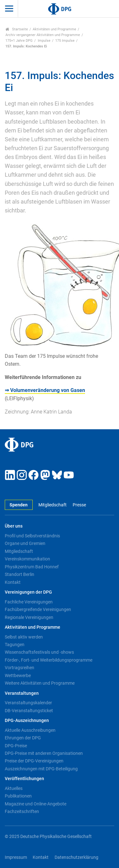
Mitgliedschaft (53, 505)
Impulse (44, 41)
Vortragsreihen (20, 668)
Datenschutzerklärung (76, 857)
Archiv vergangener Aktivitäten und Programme (43, 35)
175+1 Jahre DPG (19, 41)
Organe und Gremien (25, 543)
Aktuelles (14, 788)
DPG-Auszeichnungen (27, 721)
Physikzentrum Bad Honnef (32, 567)
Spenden (19, 505)
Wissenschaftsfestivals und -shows (39, 652)
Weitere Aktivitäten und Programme (40, 683)
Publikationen (18, 796)
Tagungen (15, 645)
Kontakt (13, 582)
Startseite (17, 29)
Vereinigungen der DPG (28, 592)
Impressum (16, 857)
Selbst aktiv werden (24, 637)
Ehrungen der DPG (23, 738)
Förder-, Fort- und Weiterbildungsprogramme (49, 660)
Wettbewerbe (18, 675)
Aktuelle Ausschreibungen (30, 730)
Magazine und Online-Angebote (36, 804)
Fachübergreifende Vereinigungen (38, 609)
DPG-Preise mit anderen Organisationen (44, 753)
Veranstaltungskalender (28, 703)
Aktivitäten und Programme (54, 29)
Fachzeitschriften (22, 811)
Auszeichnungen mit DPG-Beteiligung (41, 769)
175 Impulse (65, 41)
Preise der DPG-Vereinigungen (34, 761)
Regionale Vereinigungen (29, 617)
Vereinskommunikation (27, 559)
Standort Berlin (20, 574)
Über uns (14, 526)
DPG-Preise (16, 746)
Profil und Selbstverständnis (32, 536)
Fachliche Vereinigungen (29, 602)
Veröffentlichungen (24, 779)
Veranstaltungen (22, 693)
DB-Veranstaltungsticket (29, 711)
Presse (79, 505)
